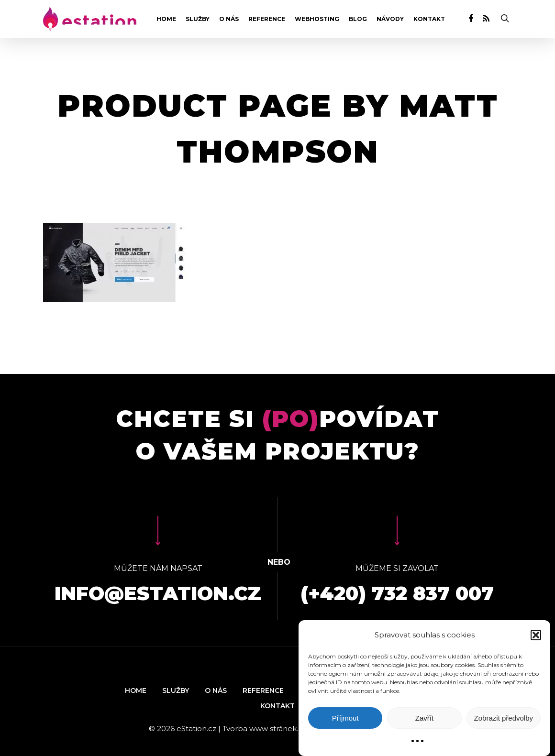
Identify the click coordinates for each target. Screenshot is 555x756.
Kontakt (429, 19)
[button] (536, 635)
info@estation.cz (158, 593)
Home (166, 19)
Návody (390, 19)
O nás (229, 19)
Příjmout (345, 718)
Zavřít (424, 718)
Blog (358, 19)
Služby (198, 19)
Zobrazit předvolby (504, 718)
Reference (267, 19)
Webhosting (317, 19)
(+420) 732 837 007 (397, 593)
